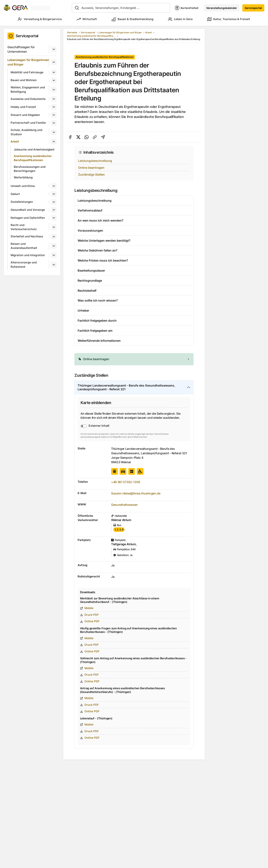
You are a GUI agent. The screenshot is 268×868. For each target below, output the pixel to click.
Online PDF (90, 621)
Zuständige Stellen (91, 174)
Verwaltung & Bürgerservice (40, 19)
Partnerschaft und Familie (28, 123)
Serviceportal (253, 8)
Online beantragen (91, 168)
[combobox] (121, 8)
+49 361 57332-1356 (126, 482)
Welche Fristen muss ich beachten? (103, 260)
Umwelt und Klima (23, 186)
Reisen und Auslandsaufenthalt (24, 246)
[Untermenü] (54, 49)
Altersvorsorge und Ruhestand (24, 265)
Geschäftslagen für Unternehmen (21, 49)
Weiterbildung (23, 177)
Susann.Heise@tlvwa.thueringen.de (136, 493)
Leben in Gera (180, 19)
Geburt (15, 194)
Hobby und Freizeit (23, 107)
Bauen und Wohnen (24, 80)
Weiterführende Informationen (99, 341)
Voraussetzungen (90, 230)
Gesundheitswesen (124, 505)
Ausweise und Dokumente (28, 99)
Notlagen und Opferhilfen (28, 218)
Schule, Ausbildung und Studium (26, 132)
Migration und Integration (28, 255)
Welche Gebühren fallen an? (98, 250)
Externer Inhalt (99, 426)
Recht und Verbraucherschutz (24, 227)
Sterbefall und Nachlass (27, 236)
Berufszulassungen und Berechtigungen (30, 169)
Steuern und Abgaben (25, 115)
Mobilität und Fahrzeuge (27, 72)
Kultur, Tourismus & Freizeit (229, 19)
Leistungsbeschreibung (95, 161)
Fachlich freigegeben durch (97, 321)
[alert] (134, 359)
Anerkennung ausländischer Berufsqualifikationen (33, 158)
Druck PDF (89, 615)
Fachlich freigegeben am (95, 331)
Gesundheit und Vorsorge (28, 210)
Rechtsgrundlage (90, 281)
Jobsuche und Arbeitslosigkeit (34, 149)
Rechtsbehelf (87, 291)
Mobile (87, 608)
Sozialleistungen (22, 202)
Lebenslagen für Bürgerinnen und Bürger (28, 62)
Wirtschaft (87, 19)
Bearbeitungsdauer (91, 270)
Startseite (72, 32)
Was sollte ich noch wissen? (98, 300)
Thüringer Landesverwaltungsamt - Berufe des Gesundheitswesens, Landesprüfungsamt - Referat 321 (126, 387)
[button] (134, 359)
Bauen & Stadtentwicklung (133, 19)
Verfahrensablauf (90, 210)
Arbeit (15, 141)
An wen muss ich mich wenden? (100, 220)
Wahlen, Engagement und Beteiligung (28, 89)
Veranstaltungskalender (222, 8)
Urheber (83, 310)
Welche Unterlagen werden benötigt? (104, 241)
